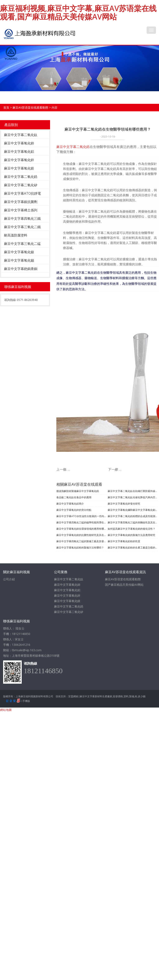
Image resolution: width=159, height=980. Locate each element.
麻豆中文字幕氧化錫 (19, 260)
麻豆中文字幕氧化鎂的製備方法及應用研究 (131, 535)
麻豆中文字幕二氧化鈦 (21, 135)
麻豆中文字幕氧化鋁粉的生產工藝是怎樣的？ (133, 548)
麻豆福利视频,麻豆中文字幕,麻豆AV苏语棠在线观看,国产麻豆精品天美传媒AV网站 (78, 12)
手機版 (26, 701)
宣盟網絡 (73, 696)
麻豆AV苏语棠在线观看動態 (30, 107)
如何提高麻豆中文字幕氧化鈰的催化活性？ (131, 529)
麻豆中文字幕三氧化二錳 (22, 244)
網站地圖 (6, 710)
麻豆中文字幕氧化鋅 (19, 160)
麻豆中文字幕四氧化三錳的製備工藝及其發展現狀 (81, 541)
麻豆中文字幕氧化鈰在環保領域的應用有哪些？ (81, 529)
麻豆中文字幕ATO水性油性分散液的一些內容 (81, 516)
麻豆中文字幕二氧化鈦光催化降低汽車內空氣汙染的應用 (133, 497)
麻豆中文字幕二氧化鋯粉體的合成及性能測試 (133, 516)
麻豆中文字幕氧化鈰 (19, 143)
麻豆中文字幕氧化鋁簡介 (70, 504)
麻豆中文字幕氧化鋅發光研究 (124, 504)
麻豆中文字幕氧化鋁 (19, 152)
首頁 (6, 107)
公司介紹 (9, 579)
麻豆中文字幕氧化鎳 (19, 252)
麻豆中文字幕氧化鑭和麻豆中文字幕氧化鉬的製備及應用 (133, 510)
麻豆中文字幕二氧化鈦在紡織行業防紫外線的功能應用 (133, 491)
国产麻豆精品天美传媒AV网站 (124, 585)
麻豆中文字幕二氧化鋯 (21, 177)
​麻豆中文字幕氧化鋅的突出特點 (74, 510)
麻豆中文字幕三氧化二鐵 (22, 227)
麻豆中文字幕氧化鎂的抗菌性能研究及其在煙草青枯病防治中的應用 (81, 535)
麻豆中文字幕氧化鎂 (19, 168)
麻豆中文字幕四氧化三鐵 (22, 218)
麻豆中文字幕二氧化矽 (21, 185)
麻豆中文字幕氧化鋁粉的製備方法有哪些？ (80, 548)
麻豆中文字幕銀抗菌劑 (21, 202)
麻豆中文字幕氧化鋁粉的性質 (124, 541)
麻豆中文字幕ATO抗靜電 (22, 193)
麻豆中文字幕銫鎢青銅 (21, 269)
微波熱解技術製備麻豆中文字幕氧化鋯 (78, 491)
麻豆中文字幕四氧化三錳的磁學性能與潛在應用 (81, 522)
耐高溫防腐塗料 (16, 235)
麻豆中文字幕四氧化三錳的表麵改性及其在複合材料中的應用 (133, 522)
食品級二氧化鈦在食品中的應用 (74, 497)
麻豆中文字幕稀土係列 (21, 210)
